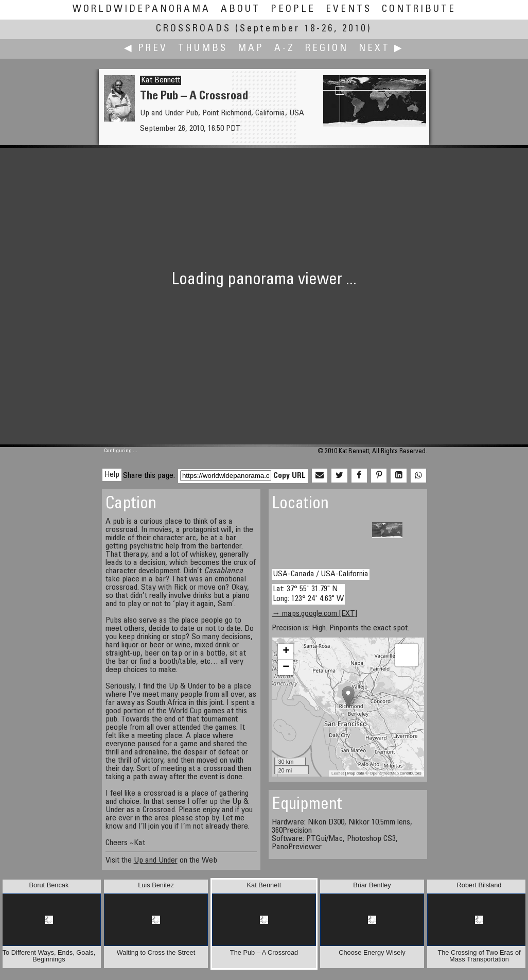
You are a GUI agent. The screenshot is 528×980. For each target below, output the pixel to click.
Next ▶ (381, 49)
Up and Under (156, 861)
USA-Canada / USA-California (321, 574)
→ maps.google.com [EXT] (314, 614)
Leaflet (338, 773)
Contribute (419, 10)
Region (327, 49)
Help (112, 475)
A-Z (285, 49)
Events (349, 10)
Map (251, 49)
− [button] (286, 667)
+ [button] (286, 651)
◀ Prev (146, 49)
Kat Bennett (161, 80)
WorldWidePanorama (142, 10)
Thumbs (203, 49)
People (293, 10)
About (241, 10)
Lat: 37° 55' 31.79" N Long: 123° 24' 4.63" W (308, 594)
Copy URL (289, 476)
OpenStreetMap (384, 773)
